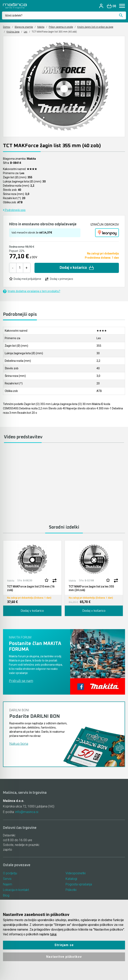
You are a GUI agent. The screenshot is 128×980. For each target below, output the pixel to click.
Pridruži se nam (21, 681)
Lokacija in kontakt (16, 890)
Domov (7, 27)
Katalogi (71, 879)
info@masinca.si (27, 812)
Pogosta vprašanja (79, 884)
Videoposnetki (76, 873)
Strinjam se (64, 945)
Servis (7, 879)
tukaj (53, 934)
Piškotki (71, 890)
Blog (6, 895)
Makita (41, 27)
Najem (8, 884)
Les (26, 32)
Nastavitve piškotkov (64, 957)
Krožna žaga (13, 32)
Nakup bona (19, 744)
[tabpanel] (32, 578)
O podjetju (10, 873)
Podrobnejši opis (14, 210)
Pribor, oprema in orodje (61, 27)
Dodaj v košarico (77, 268)
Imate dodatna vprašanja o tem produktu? (32, 291)
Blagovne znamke (24, 27)
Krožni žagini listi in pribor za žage (95, 27)
